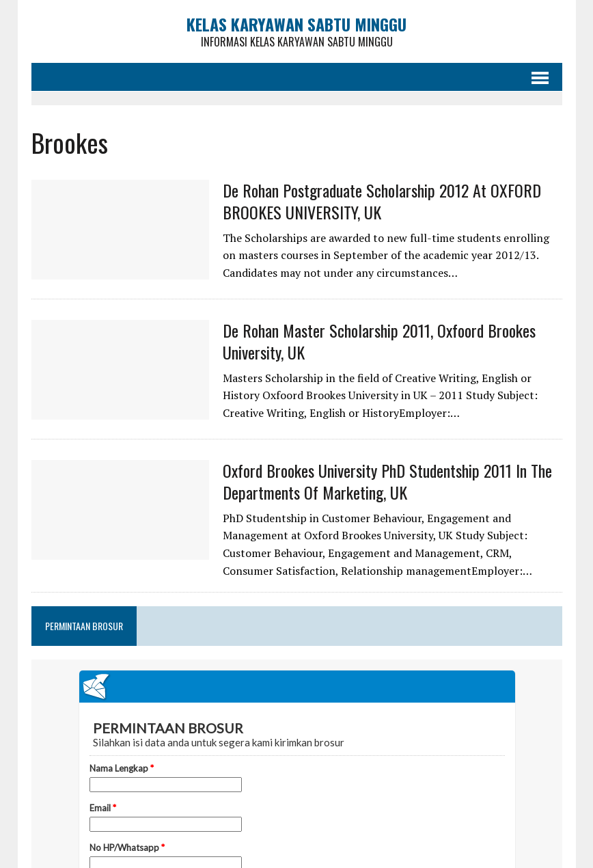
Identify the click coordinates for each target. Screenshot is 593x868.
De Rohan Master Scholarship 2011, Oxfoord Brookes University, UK (379, 341)
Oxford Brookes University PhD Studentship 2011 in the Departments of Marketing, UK (387, 481)
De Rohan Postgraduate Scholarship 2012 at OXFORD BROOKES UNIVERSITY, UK (382, 201)
